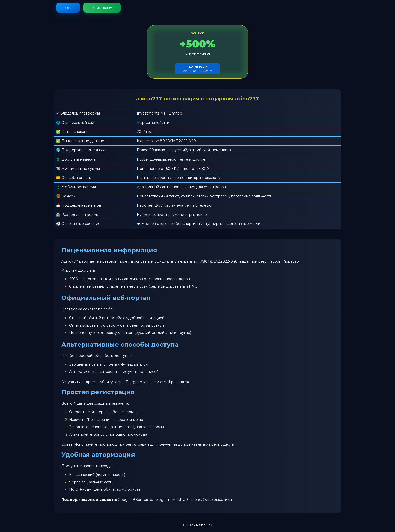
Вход (68, 8)
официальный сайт (197, 69)
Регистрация (102, 8)
